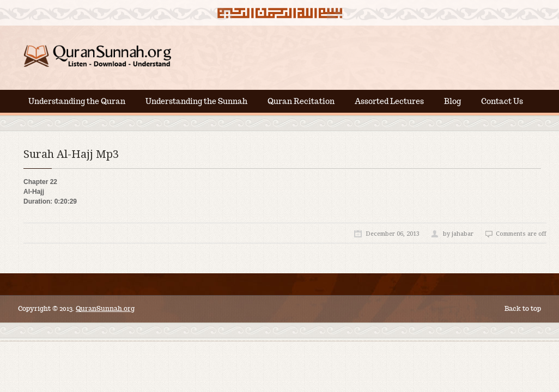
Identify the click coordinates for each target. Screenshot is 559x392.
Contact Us (502, 101)
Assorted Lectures (389, 101)
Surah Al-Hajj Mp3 (71, 154)
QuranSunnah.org (105, 308)
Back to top (523, 308)
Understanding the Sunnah (196, 101)
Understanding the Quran (77, 101)
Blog (452, 101)
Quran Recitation (301, 101)
